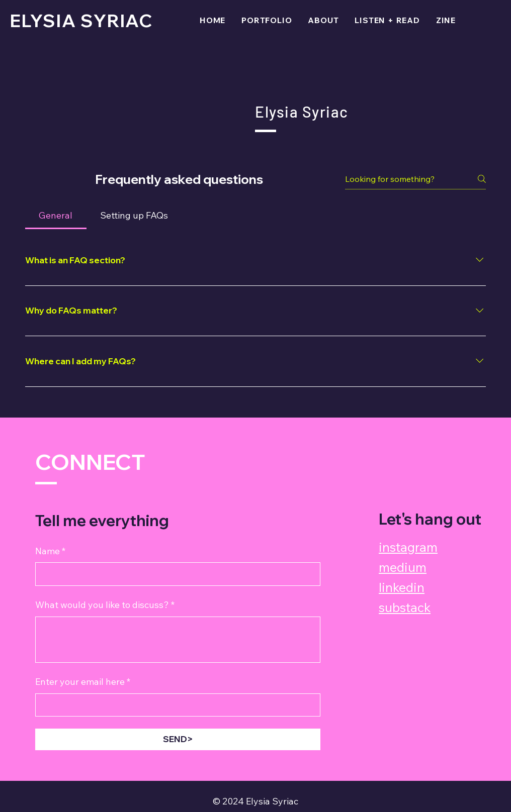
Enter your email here (83, 682)
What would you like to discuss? (105, 605)
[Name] (175, 574)
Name (50, 551)
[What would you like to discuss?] (178, 640)
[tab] (56, 215)
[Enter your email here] (175, 705)
